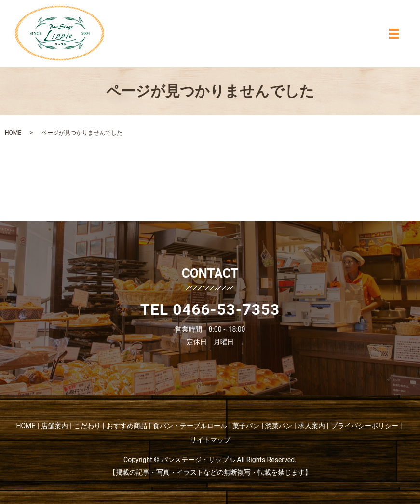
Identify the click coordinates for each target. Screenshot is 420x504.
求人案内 (312, 426)
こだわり (87, 426)
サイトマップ (210, 440)
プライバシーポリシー (365, 426)
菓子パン (246, 426)
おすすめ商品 (127, 426)
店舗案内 (54, 426)
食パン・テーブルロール (190, 426)
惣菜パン (279, 426)
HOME (13, 133)
